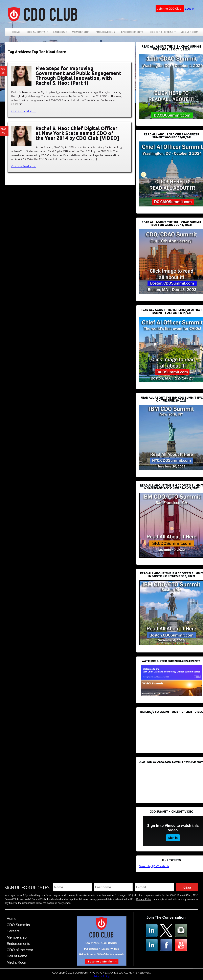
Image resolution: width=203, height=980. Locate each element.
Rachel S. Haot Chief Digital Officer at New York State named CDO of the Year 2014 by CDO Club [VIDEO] (77, 133)
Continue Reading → (24, 111)
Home (16, 32)
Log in (190, 9)
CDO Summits (36, 33)
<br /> (169, 731)
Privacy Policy (144, 899)
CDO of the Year (161, 33)
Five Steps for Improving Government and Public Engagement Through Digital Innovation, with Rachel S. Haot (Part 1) (78, 76)
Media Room (189, 32)
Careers (59, 33)
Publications (105, 32)
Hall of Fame (17, 956)
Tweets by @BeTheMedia (154, 866)
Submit (187, 887)
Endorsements (132, 32)
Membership (81, 32)
